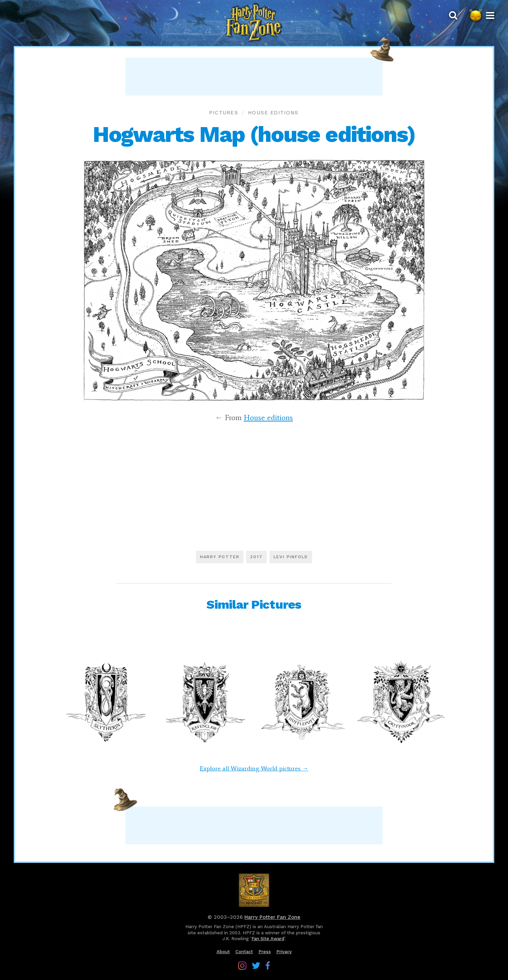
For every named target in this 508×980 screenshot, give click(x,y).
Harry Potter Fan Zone (272, 917)
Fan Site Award (268, 939)
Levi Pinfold (291, 557)
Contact (244, 952)
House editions (273, 113)
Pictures (224, 113)
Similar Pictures (254, 605)
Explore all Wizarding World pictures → (254, 768)
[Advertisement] (254, 77)
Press (265, 952)
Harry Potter (220, 557)
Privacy (284, 952)
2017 (256, 557)
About (223, 952)
